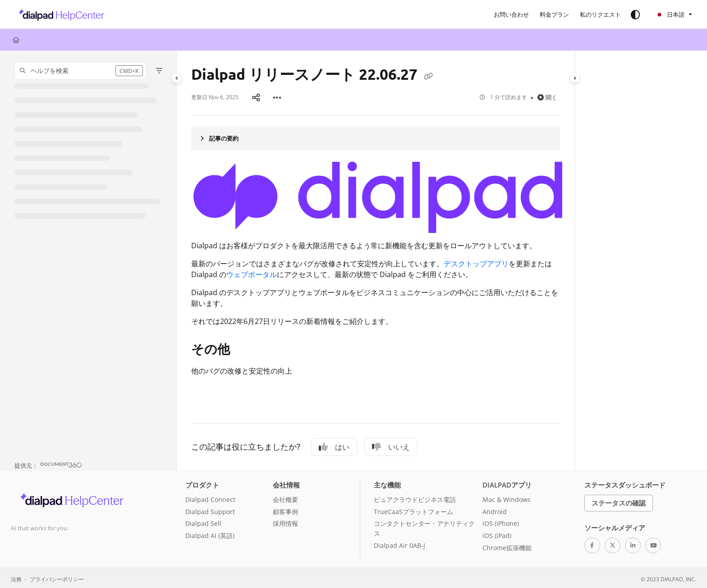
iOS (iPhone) (501, 522)
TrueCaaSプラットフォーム (413, 510)
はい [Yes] (334, 445)
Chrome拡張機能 (507, 546)
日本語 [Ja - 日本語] (670, 14)
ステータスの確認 (619, 501)
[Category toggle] (177, 78)
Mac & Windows (507, 498)
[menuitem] (511, 14)
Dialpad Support (210, 510)
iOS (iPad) (497, 534)
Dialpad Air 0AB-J (399, 544)
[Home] (16, 40)
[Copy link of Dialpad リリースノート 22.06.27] (428, 76)
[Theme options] (635, 14)
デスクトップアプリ (476, 262)
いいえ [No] (391, 445)
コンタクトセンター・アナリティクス (424, 526)
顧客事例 (285, 510)
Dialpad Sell (203, 522)
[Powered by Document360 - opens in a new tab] (48, 463)
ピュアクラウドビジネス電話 (415, 498)
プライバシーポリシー (57, 577)
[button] (59, 14)
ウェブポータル (252, 273)
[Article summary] (376, 137)
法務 (16, 577)
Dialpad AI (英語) (210, 534)
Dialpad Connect (210, 498)
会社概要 (285, 498)
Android (495, 510)
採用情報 (285, 522)
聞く (547, 96)
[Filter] (159, 71)
